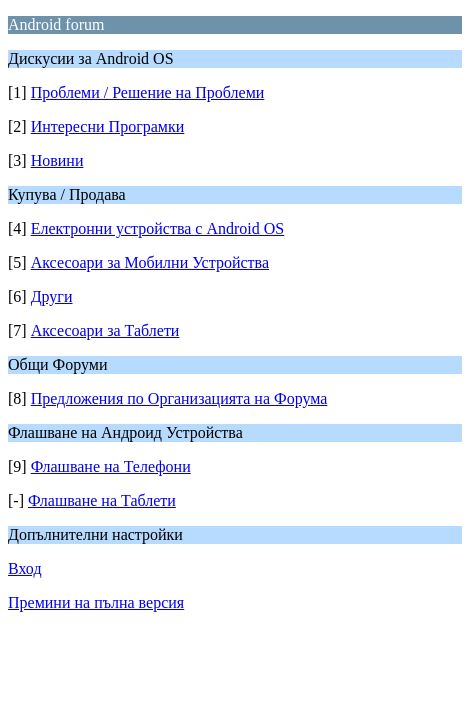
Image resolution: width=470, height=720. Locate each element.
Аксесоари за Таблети (105, 330)
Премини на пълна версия (96, 602)
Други (52, 296)
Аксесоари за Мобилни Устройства (150, 262)
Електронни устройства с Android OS (158, 228)
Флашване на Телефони (111, 466)
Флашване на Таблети (102, 500)
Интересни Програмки (108, 126)
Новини (57, 160)
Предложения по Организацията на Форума (179, 398)
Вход (25, 568)
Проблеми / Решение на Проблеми (148, 92)
